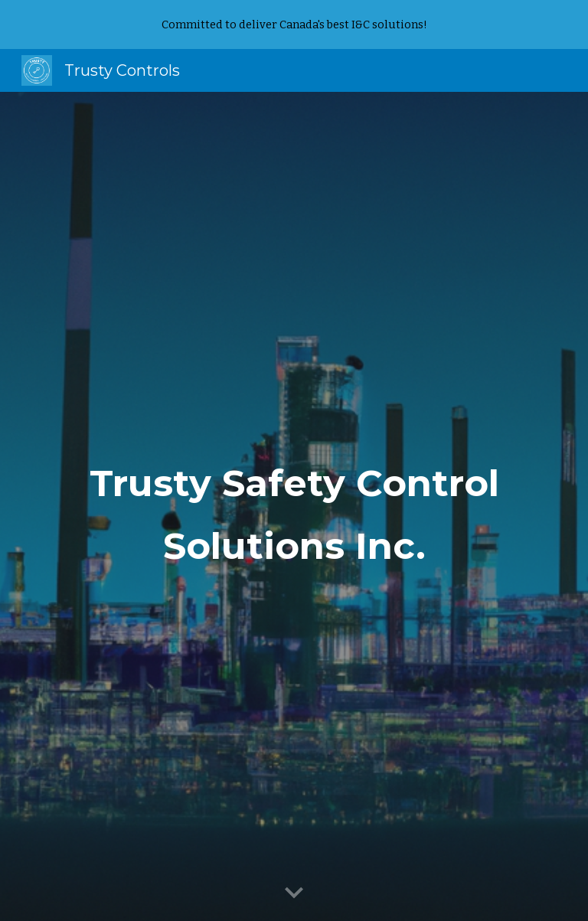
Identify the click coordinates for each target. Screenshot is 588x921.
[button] (294, 893)
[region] (294, 24)
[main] (294, 507)
